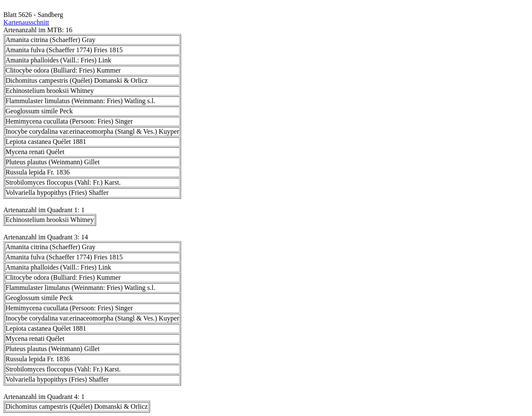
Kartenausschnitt (26, 22)
